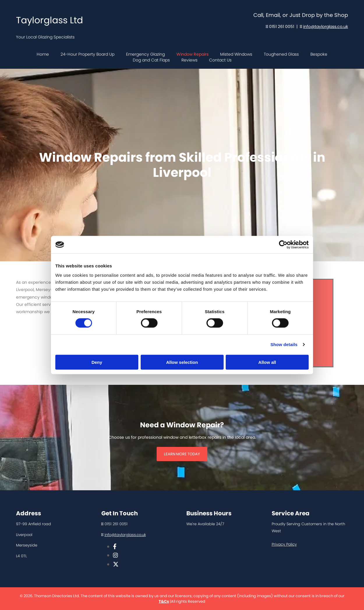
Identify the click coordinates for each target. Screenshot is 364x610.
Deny (97, 362)
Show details (284, 344)
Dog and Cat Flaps (151, 60)
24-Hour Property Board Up (88, 54)
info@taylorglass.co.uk (326, 27)
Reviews (189, 60)
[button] (182, 454)
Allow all (267, 362)
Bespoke (319, 54)
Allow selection (182, 362)
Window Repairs (192, 54)
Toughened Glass (281, 54)
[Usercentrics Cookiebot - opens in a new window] (283, 245)
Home (43, 54)
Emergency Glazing (145, 54)
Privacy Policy (284, 544)
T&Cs (164, 601)
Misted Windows (236, 54)
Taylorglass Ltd (50, 20)
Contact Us (220, 60)
